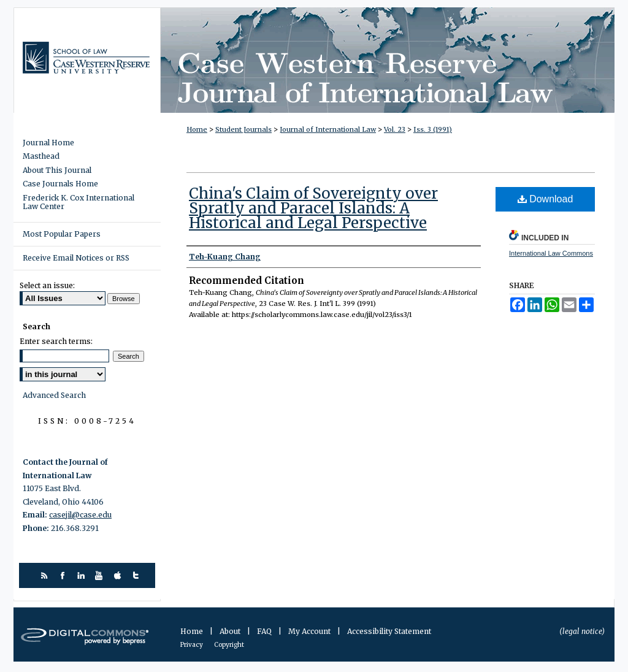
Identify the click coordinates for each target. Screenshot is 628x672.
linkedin (82, 575)
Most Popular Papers (62, 234)
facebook (64, 575)
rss (46, 575)
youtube (101, 575)
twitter (138, 575)
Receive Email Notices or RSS (76, 258)
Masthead (41, 156)
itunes (119, 575)
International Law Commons (551, 253)
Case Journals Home (60, 184)
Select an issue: (47, 285)
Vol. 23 (395, 129)
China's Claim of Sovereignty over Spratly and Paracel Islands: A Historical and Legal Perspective (313, 208)
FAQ (265, 631)
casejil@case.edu (80, 515)
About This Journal (57, 170)
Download (546, 199)
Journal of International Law (328, 129)
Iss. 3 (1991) (433, 129)
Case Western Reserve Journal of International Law (388, 60)
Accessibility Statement (389, 631)
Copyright (229, 645)
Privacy (192, 645)
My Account (310, 631)
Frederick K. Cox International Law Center (78, 202)
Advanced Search (54, 395)
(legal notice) (582, 631)
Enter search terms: (56, 341)
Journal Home (48, 143)
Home (197, 129)
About (231, 631)
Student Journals (243, 129)
